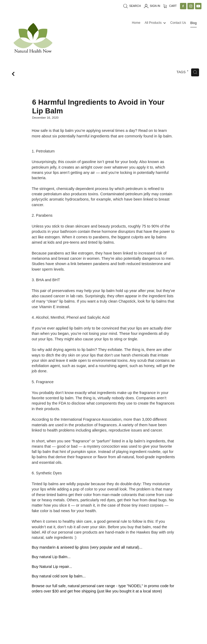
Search (132, 6)
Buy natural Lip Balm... (51, 557)
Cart (170, 6)
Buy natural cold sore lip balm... (59, 576)
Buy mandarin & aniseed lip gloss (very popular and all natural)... (87, 547)
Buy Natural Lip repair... (52, 567)
